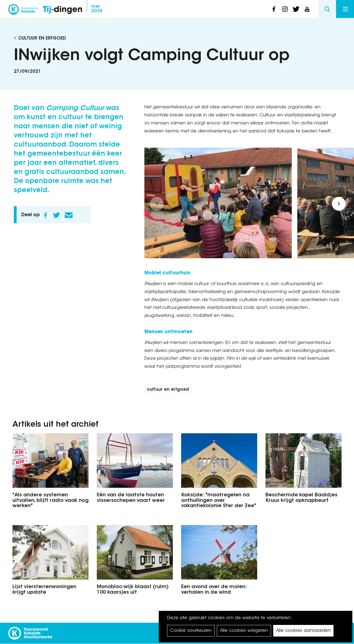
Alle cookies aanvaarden (303, 631)
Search (327, 9)
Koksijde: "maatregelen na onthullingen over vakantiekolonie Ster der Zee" (219, 501)
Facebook (45, 215)
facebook (274, 9)
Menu (345, 9)
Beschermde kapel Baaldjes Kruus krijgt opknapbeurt (301, 498)
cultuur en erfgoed (168, 390)
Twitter (56, 215)
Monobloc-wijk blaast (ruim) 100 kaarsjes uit (133, 590)
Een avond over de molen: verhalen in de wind (214, 590)
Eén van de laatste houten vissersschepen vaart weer (131, 498)
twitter (296, 9)
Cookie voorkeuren (191, 631)
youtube (307, 9)
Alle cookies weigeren (244, 631)
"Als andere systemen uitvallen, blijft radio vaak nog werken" (50, 501)
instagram (285, 9)
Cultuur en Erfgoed (42, 38)
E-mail (69, 215)
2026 (97, 9)
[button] (157, 204)
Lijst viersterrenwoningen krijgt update (44, 590)
